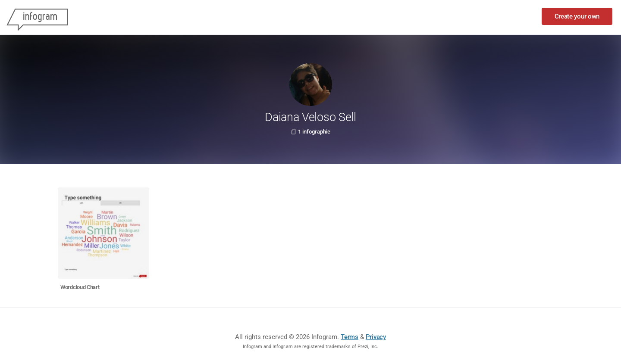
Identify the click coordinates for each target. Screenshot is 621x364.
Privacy (376, 337)
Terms (350, 337)
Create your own (577, 16)
